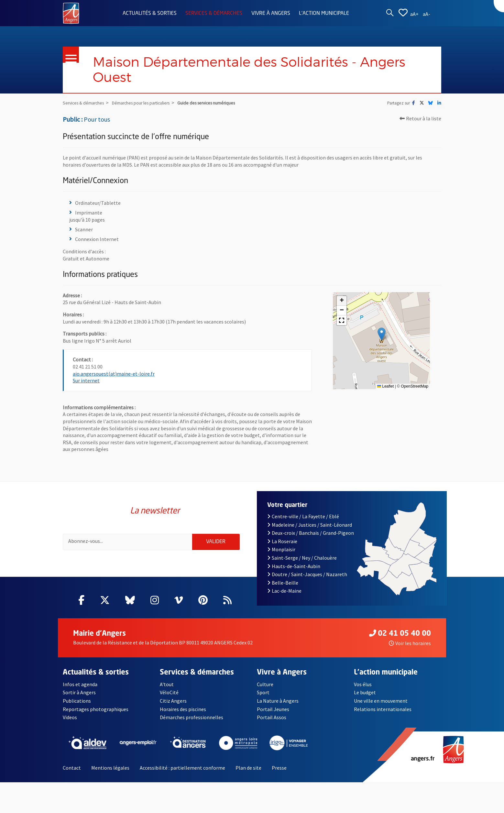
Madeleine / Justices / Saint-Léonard (310, 531)
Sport (263, 699)
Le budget (365, 699)
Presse (279, 774)
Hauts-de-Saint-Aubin (294, 573)
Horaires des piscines (183, 716)
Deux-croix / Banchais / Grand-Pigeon (311, 539)
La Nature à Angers (278, 707)
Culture (265, 691)
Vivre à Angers (271, 14)
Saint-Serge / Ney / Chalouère (302, 564)
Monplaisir (281, 556)
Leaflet (385, 388)
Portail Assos (272, 724)
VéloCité (169, 699)
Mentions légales (110, 774)
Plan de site (248, 774)
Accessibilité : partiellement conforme (182, 774)
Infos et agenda (80, 691)
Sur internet (86, 383)
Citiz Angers (173, 707)
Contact (72, 774)
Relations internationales (383, 716)
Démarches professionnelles (192, 724)
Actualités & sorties (150, 14)
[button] (382, 336)
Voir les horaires (410, 650)
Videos (70, 724)
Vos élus (363, 691)
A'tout (167, 691)
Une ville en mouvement (381, 707)
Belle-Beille (283, 589)
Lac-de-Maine (284, 598)
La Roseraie (282, 548)
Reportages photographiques (96, 716)
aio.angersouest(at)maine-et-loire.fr (114, 376)
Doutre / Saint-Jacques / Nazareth (307, 581)
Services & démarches (214, 14)
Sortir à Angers (79, 699)
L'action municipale (324, 14)
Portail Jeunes (273, 716)
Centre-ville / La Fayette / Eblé (303, 523)
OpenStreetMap (415, 388)
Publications (77, 707)
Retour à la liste (420, 121)
